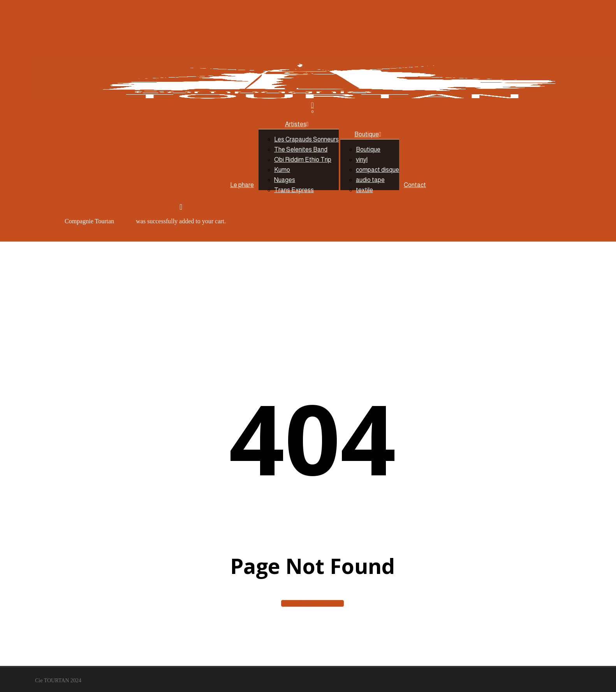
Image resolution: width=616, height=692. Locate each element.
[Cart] (312, 108)
